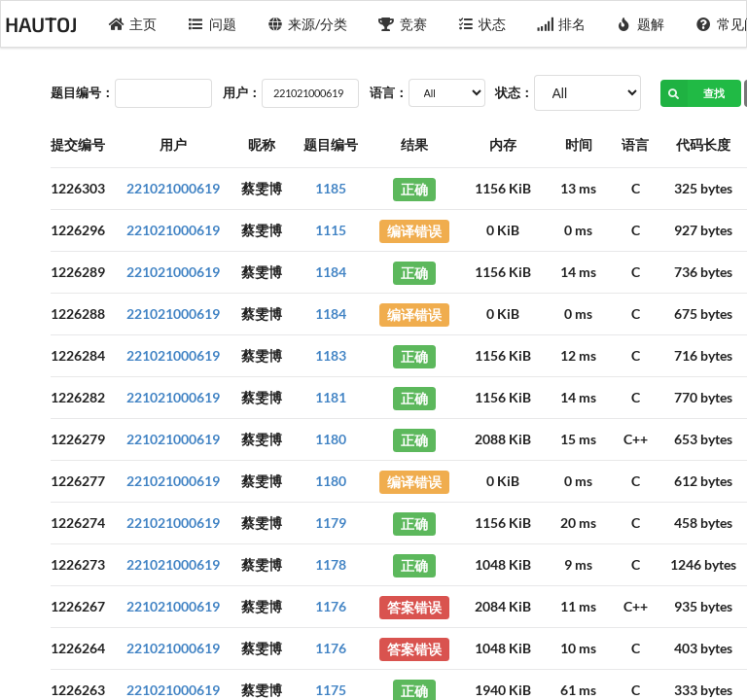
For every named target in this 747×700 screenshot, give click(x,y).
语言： (389, 92)
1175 (331, 690)
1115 (331, 230)
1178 (331, 564)
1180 (331, 439)
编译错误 (414, 230)
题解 (641, 24)
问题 (212, 24)
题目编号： (82, 92)
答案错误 (414, 606)
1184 (331, 272)
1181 (331, 397)
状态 (482, 24)
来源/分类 (308, 24)
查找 (693, 93)
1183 (331, 355)
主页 (133, 24)
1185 (331, 188)
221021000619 (173, 188)
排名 (561, 24)
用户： (242, 92)
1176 (331, 606)
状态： (514, 92)
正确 (414, 188)
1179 (331, 523)
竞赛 (403, 24)
